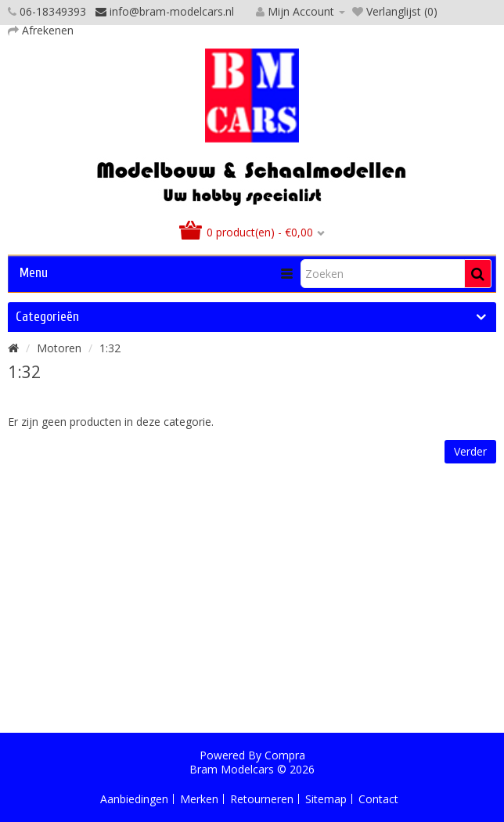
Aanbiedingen (134, 799)
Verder (470, 451)
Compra (285, 755)
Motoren (59, 348)
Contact (378, 799)
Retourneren (262, 799)
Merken (199, 799)
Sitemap (326, 799)
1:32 (110, 348)
